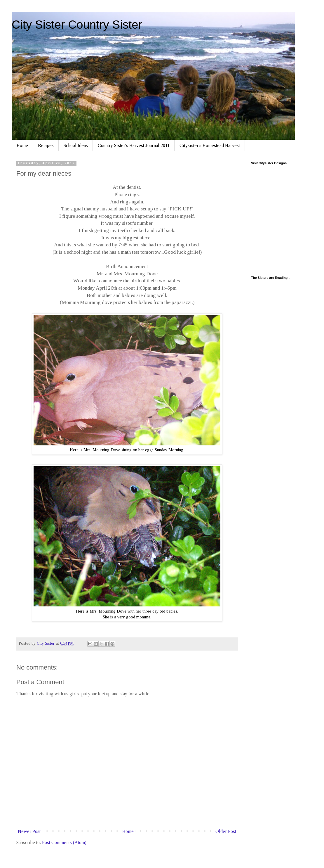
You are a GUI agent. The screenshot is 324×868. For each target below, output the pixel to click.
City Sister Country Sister (77, 25)
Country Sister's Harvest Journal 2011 (134, 145)
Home (22, 145)
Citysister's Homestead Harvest (210, 145)
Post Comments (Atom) (64, 842)
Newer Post (29, 831)
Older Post (226, 831)
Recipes (46, 145)
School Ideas (76, 145)
